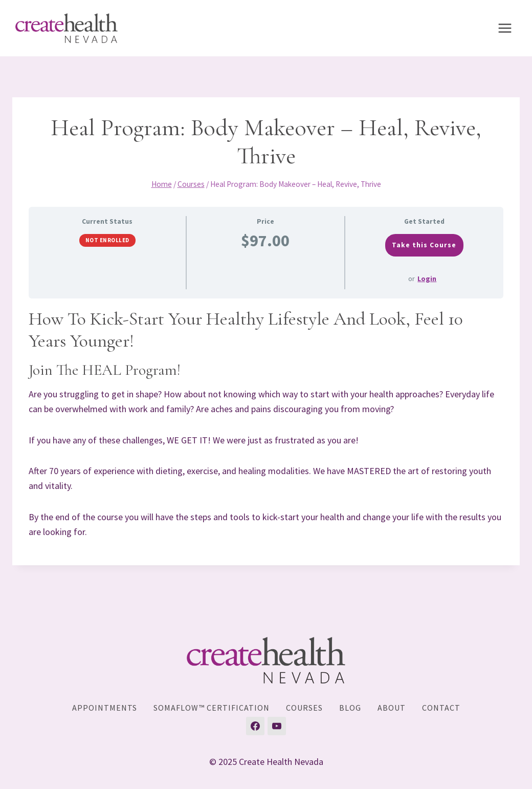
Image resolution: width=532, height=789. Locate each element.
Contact (441, 708)
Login (427, 279)
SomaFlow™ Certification (212, 708)
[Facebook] (255, 726)
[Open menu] (505, 28)
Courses (304, 708)
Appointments (105, 708)
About (392, 708)
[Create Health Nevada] (66, 28)
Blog (350, 708)
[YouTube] (277, 726)
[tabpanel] (266, 424)
